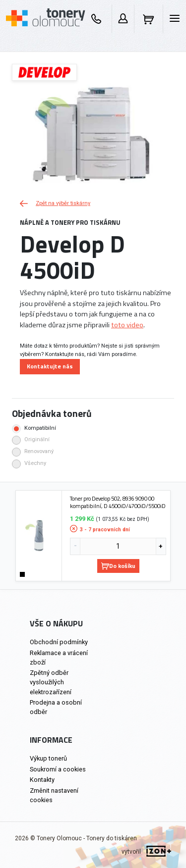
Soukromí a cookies (58, 769)
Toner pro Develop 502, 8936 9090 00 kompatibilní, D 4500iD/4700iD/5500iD (118, 502)
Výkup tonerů (48, 758)
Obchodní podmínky (59, 642)
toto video (127, 325)
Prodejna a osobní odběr (56, 707)
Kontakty (42, 780)
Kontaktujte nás (50, 366)
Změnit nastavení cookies (54, 795)
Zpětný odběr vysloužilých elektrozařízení (51, 682)
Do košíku (118, 566)
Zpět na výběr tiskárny (55, 203)
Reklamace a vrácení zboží (59, 658)
